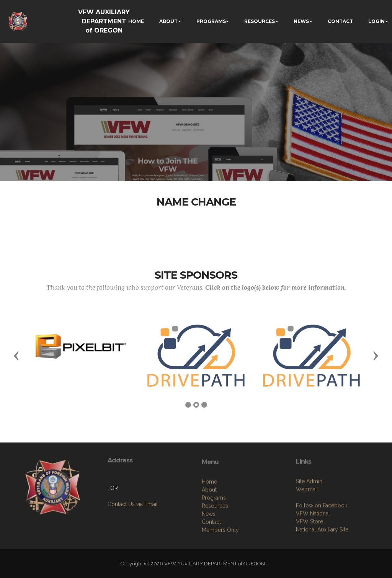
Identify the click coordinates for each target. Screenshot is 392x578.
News (209, 545)
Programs (214, 529)
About (209, 521)
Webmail (307, 518)
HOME (136, 21)
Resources (215, 537)
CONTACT (340, 21)
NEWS (301, 21)
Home (209, 513)
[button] (16, 355)
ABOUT (168, 21)
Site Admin (309, 509)
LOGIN (376, 21)
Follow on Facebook (322, 534)
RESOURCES (260, 21)
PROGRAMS (211, 21)
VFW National (313, 542)
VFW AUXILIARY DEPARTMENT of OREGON (104, 21)
